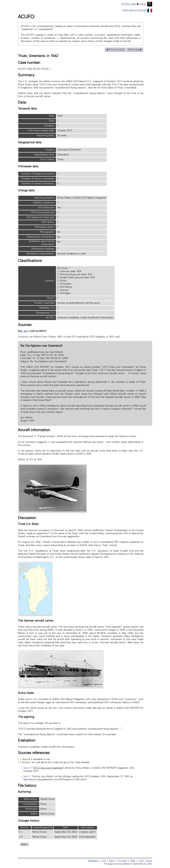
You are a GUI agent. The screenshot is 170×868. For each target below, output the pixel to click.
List (141, 861)
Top (104, 861)
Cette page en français (137, 10)
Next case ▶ (135, 50)
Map (133, 861)
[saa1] (27, 768)
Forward (122, 861)
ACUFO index (129, 4)
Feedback (93, 861)
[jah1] (26, 777)
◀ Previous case (115, 50)
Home (143, 4)
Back (112, 861)
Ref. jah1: (24, 331)
